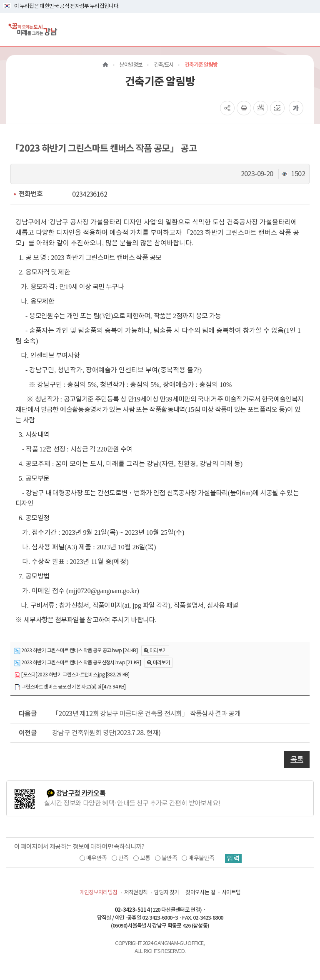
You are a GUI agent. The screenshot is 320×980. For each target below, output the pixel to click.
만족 (124, 858)
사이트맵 (231, 892)
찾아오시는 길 (200, 892)
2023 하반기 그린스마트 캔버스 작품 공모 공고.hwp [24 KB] (76, 651)
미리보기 (158, 650)
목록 (297, 759)
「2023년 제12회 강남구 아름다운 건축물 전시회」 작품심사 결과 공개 (146, 713)
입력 (233, 858)
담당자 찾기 (166, 892)
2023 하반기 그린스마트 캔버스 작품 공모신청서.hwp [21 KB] (77, 663)
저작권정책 (136, 892)
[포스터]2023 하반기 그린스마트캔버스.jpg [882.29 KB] (72, 675)
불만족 (169, 858)
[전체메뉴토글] (307, 29)
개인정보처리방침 (99, 892)
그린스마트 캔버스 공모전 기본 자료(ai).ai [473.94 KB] (70, 687)
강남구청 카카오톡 (81, 793)
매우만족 (96, 858)
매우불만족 (201, 858)
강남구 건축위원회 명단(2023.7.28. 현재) (106, 733)
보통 (145, 858)
